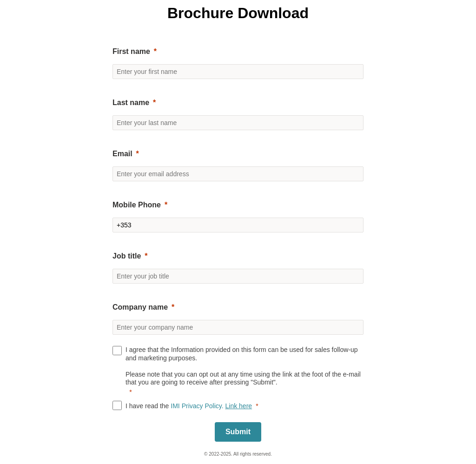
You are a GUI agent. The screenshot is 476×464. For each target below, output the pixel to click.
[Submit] (238, 432)
